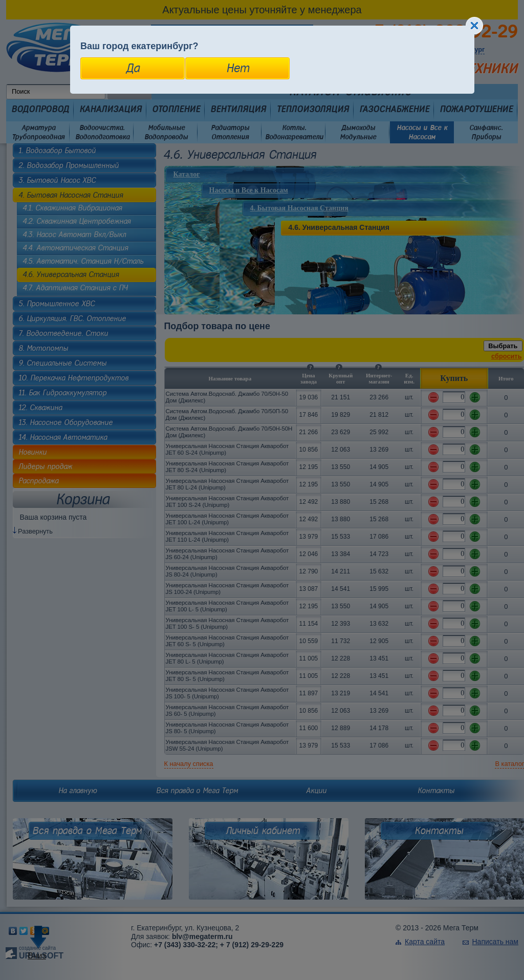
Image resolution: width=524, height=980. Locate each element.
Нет (238, 68)
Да (133, 68)
